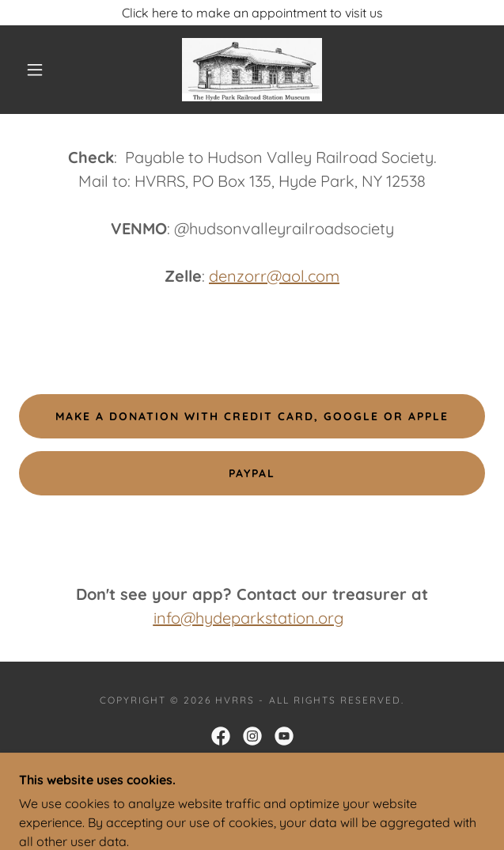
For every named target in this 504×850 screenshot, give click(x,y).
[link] (252, 70)
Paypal (252, 473)
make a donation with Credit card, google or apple (252, 416)
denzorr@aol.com (274, 276)
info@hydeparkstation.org (248, 618)
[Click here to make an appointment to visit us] (252, 13)
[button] (42, 70)
